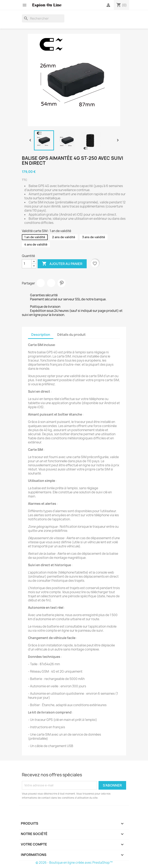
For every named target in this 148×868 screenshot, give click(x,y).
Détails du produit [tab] (71, 335)
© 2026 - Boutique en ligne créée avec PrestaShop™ (74, 863)
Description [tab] (41, 335)
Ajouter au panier (62, 264)
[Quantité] (27, 264)
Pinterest (62, 283)
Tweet (51, 283)
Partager (41, 283)
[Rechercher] (43, 18)
